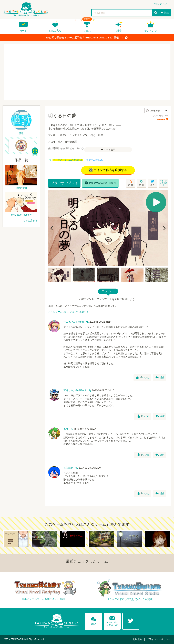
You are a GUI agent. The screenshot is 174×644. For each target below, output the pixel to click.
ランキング (151, 31)
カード (23, 31)
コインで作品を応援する (108, 170)
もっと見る (29, 220)
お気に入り (55, 31)
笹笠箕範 (68, 468)
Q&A (94, 620)
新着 (119, 31)
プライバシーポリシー (158, 639)
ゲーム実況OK (95, 160)
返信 (160, 378)
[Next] (164, 228)
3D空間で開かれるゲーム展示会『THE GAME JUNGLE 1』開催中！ (87, 38)
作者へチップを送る (163, 183)
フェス (87, 31)
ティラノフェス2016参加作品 (68, 160)
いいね (143, 378)
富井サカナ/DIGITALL (75, 390)
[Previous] (52, 228)
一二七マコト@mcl (74, 322)
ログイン (162, 4)
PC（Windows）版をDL (101, 183)
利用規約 (137, 639)
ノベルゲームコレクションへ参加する (68, 312)
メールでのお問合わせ (112, 620)
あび (66, 429)
